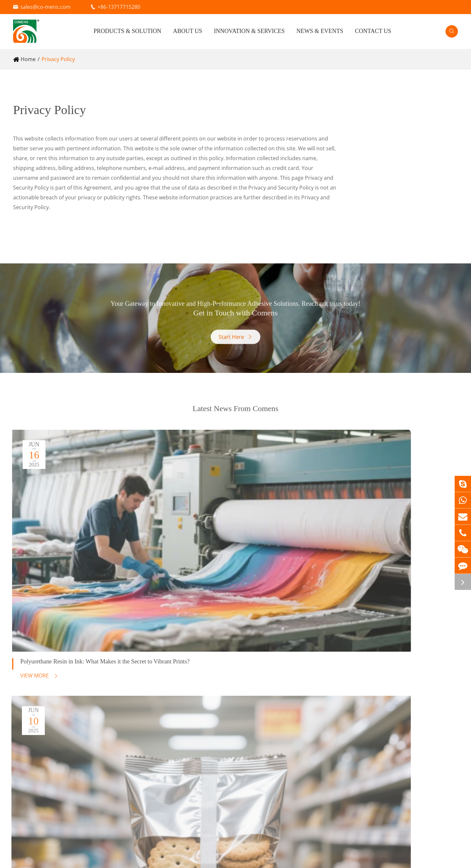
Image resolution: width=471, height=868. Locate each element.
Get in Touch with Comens (236, 310)
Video (427, 675)
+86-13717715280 (119, 7)
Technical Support (335, 697)
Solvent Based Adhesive (42, 679)
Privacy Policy (58, 59)
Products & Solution (127, 31)
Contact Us (373, 31)
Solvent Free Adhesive (40, 689)
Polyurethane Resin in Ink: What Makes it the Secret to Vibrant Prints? (75, 529)
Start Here (236, 346)
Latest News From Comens (236, 420)
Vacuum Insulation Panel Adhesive (187, 709)
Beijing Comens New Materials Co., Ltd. (92, 858)
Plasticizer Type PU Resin (44, 755)
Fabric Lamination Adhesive (178, 689)
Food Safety (327, 686)
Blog (425, 697)
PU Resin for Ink (379, 195)
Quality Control (332, 675)
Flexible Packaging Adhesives (394, 161)
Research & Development (344, 664)
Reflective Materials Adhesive (180, 679)
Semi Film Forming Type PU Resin (54, 765)
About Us (188, 31)
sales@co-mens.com (45, 7)
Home (28, 59)
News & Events (320, 31)
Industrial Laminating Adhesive (396, 178)
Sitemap (402, 858)
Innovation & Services (249, 31)
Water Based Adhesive (41, 699)
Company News (439, 686)
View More (34, 550)
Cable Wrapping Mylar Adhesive (183, 699)
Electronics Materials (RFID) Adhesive (190, 719)
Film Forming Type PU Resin (47, 775)
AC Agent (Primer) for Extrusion (52, 709)
